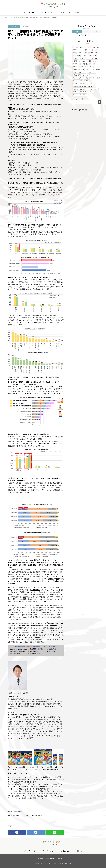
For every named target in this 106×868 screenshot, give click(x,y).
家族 (91, 86)
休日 (90, 61)
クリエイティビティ (80, 95)
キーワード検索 (78, 99)
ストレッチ (92, 72)
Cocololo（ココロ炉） (80, 110)
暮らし (87, 50)
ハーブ (92, 83)
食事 (86, 53)
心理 (84, 56)
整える (94, 50)
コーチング (86, 75)
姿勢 (87, 81)
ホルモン (83, 61)
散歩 (87, 78)
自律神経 (86, 64)
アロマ (95, 58)
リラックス (89, 67)
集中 (76, 67)
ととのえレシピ (49, 13)
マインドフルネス (80, 47)
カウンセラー (78, 78)
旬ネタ (79, 13)
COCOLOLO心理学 (80, 86)
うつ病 (93, 64)
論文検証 (77, 75)
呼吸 (76, 50)
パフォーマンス (79, 89)
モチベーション (79, 69)
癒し (76, 72)
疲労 (82, 67)
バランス (77, 64)
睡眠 (76, 61)
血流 (99, 78)
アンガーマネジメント (81, 92)
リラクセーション (92, 89)
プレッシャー (78, 81)
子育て (89, 69)
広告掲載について (62, 858)
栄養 (90, 56)
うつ (89, 58)
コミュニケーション (80, 83)
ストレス (97, 47)
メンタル (97, 69)
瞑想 (90, 47)
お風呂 (76, 58)
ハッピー (77, 56)
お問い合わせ (50, 858)
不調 (93, 78)
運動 (80, 53)
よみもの (66, 13)
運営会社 (41, 858)
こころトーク (31, 13)
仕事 (92, 92)
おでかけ (83, 72)
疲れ (96, 61)
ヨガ (83, 58)
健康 (92, 53)
